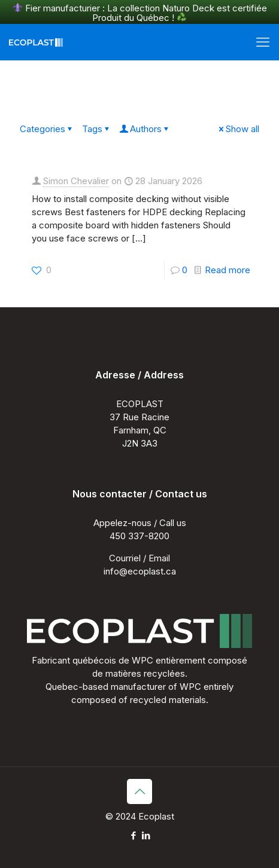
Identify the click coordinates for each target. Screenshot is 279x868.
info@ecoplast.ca (140, 571)
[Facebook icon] (133, 835)
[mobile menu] (263, 42)
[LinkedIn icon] (146, 835)
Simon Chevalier (76, 181)
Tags (97, 129)
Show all (238, 129)
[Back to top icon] (139, 791)
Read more (228, 270)
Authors (145, 129)
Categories (47, 129)
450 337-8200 (139, 536)
